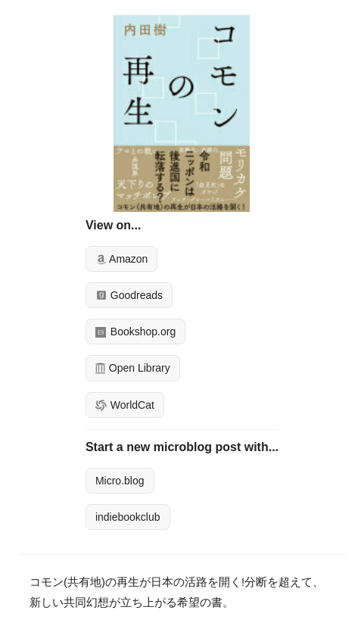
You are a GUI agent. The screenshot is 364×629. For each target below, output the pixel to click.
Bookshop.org (135, 332)
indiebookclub (128, 517)
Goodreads (129, 295)
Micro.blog (120, 481)
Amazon (121, 259)
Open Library (133, 368)
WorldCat (125, 405)
